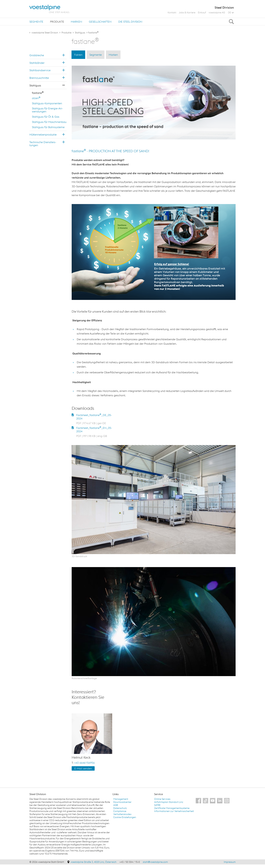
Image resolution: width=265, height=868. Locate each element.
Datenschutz (120, 808)
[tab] (36, 22)
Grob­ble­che (37, 55)
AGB (116, 805)
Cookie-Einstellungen (125, 817)
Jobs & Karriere (187, 12)
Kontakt (172, 12)
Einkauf (202, 12)
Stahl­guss (35, 85)
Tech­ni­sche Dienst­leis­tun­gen (43, 144)
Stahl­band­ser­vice (40, 70)
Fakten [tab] (78, 55)
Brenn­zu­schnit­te (39, 78)
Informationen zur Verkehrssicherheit (174, 811)
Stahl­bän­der (37, 63)
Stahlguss (80, 33)
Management (121, 799)
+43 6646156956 (84, 763)
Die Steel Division (130, 22)
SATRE (157, 805)
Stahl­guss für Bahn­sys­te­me (48, 127)
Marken (76, 22)
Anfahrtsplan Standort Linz (169, 802)
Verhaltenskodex (122, 814)
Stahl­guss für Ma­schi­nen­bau (49, 122)
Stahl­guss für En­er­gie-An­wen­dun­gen (47, 110)
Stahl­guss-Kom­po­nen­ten (47, 103)
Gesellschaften (100, 22)
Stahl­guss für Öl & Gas (46, 117)
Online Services (162, 799)
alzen (36, 98)
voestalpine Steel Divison (45, 33)
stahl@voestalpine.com (155, 862)
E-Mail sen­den (83, 768)
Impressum (230, 862)
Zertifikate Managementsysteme (172, 808)
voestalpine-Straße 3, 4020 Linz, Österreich (94, 862)
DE (231, 12)
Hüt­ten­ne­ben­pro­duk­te (43, 135)
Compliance (120, 811)
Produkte (57, 22)
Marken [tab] (113, 55)
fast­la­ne (38, 93)
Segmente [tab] (96, 55)
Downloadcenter (122, 802)
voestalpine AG (217, 12)
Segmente (36, 22)
